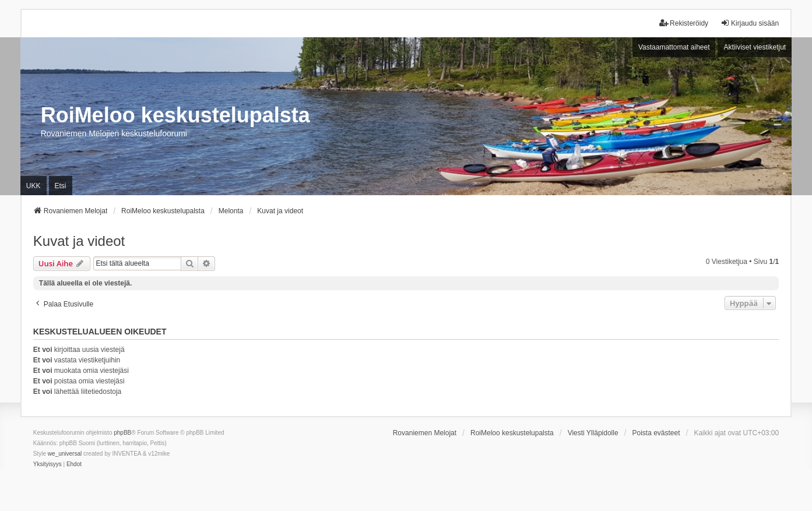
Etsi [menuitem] (61, 186)
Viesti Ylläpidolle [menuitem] (593, 433)
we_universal (65, 454)
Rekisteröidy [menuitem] (684, 23)
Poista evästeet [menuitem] (656, 433)
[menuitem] (48, 464)
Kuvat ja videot (79, 241)
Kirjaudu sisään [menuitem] (750, 23)
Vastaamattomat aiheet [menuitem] (674, 47)
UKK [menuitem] (34, 186)
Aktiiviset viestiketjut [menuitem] (755, 47)
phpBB (122, 433)
